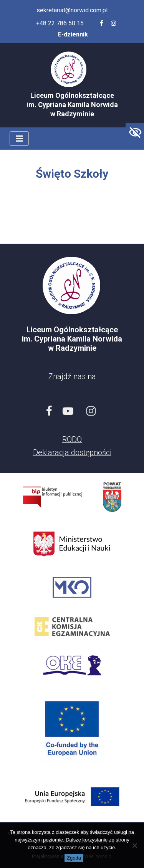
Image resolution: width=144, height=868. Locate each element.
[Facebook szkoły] (102, 23)
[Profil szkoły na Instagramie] (114, 23)
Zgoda (74, 858)
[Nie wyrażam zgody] (134, 845)
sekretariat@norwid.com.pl (72, 10)
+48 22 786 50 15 (60, 23)
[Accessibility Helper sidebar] (135, 132)
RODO (72, 439)
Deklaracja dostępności (72, 452)
